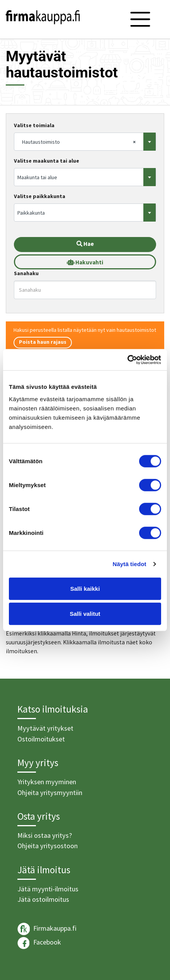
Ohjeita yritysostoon (48, 846)
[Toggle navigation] (140, 19)
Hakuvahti (85, 262)
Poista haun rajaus (43, 342)
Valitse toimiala (34, 125)
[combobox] (85, 142)
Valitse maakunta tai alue (47, 161)
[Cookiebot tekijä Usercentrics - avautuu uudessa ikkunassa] (127, 360)
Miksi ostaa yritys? (45, 835)
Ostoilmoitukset (41, 739)
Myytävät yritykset (45, 728)
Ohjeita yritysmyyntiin (50, 793)
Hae (85, 244)
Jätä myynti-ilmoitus (48, 889)
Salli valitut (85, 614)
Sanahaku (26, 273)
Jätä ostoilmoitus (43, 899)
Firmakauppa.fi (47, 929)
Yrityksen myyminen (47, 782)
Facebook (39, 943)
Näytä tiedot (130, 564)
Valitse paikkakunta (40, 196)
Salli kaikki (85, 588)
